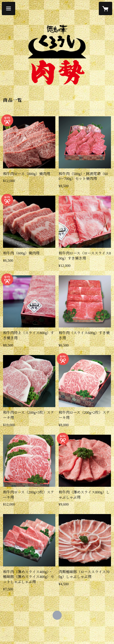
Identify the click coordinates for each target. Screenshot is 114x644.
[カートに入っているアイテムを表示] (105, 8)
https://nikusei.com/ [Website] (57, 615)
